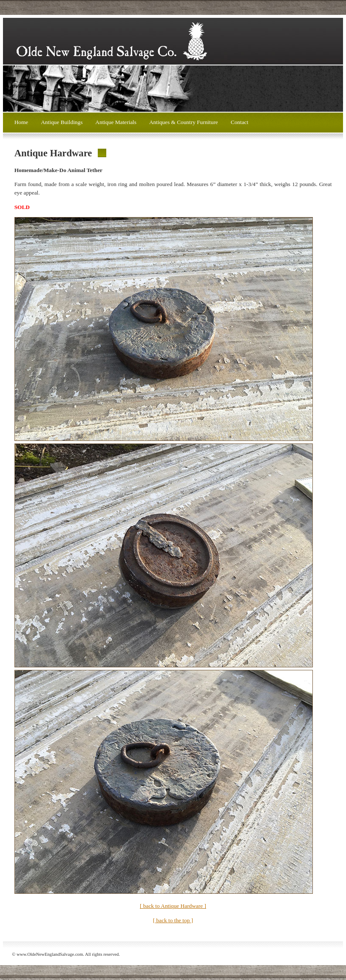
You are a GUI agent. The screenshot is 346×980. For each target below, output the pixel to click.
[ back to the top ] (173, 920)
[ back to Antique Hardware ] (173, 906)
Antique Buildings (62, 122)
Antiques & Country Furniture (184, 122)
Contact (240, 122)
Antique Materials (116, 122)
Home (21, 122)
